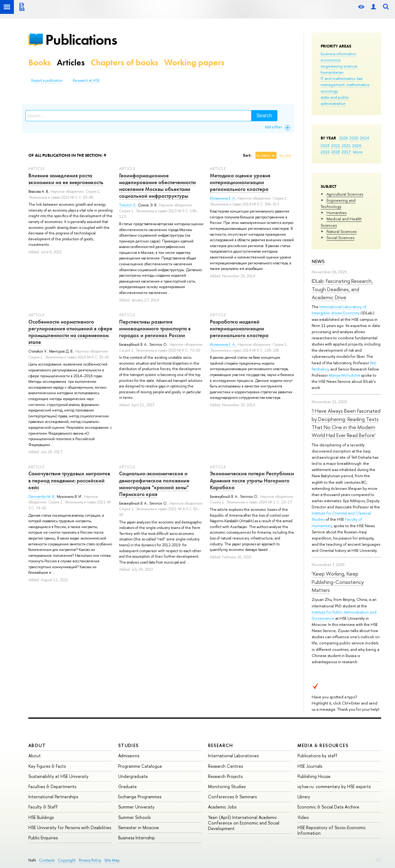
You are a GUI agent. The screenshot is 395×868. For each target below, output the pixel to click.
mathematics (358, 85)
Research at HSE (86, 81)
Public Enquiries (43, 838)
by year (285, 155)
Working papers (194, 62)
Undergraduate (133, 776)
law (360, 78)
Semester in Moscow (139, 827)
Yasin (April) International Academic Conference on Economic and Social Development (244, 823)
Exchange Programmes (140, 797)
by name (263, 155)
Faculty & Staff (43, 807)
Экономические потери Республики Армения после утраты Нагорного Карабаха (252, 480)
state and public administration (335, 100)
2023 (325, 146)
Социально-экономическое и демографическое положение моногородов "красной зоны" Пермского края (154, 484)
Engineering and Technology (338, 203)
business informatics (338, 54)
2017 (346, 152)
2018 (336, 152)
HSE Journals (310, 766)
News (318, 261)
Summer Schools (134, 817)
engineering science (339, 66)
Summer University (136, 807)
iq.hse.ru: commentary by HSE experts (334, 786)
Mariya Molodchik (344, 375)
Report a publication (47, 81)
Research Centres (225, 766)
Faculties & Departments (52, 786)
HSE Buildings (41, 817)
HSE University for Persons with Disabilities (70, 827)
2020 (357, 146)
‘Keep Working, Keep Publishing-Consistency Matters (338, 582)
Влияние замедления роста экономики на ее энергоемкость (66, 179)
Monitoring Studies (227, 786)
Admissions (129, 756)
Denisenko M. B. (42, 497)
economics (331, 60)
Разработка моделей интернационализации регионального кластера (239, 329)
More (358, 152)
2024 (364, 138)
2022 (336, 146)
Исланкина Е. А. (223, 198)
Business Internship (137, 838)
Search (264, 116)
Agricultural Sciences (345, 194)
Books (39, 62)
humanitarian (332, 72)
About (37, 745)
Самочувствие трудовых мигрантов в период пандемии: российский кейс (69, 480)
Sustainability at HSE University (58, 776)
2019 (325, 152)
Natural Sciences (341, 231)
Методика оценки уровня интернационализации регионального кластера (240, 182)
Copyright (67, 860)
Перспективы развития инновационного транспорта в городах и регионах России (155, 329)
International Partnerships (53, 797)
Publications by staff (317, 756)
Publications (81, 40)
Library (304, 797)
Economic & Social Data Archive (328, 807)
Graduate (127, 786)
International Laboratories (233, 756)
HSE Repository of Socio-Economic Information (332, 830)
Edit (378, 859)
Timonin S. (128, 205)
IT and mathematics (338, 78)
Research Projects (225, 776)
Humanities (337, 213)
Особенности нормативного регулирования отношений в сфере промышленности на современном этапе (70, 332)
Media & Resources (323, 745)
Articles (71, 62)
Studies (129, 745)
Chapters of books (124, 62)
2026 (343, 138)
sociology (329, 91)
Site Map (112, 860)
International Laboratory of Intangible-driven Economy (339, 310)
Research (221, 745)
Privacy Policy (90, 860)
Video (303, 817)
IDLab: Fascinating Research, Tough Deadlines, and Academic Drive (342, 289)
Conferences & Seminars (232, 797)
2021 (346, 146)
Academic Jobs (222, 807)
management (333, 85)
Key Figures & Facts (47, 766)
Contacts (47, 860)
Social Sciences (340, 238)
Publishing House (314, 776)
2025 (354, 138)
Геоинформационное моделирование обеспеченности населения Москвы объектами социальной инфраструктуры (158, 186)
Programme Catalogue (140, 766)
